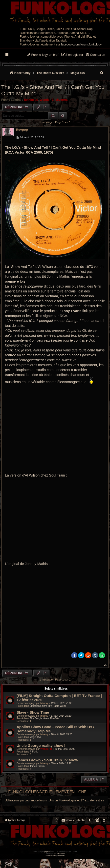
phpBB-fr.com (59, 853)
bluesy (44, 703)
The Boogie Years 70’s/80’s (45, 718)
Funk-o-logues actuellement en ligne (47, 792)
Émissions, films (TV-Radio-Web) (48, 706)
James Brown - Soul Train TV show (47, 760)
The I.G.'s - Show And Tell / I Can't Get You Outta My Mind (53, 90)
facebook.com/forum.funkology (81, 44)
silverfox (62, 100)
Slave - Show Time (33, 712)
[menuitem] (95, 55)
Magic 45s (35, 737)
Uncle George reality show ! (41, 745)
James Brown (37, 766)
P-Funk (34, 752)
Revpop (22, 130)
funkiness (31, 100)
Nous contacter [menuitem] (73, 820)
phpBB (47, 851)
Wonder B (47, 100)
